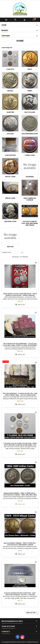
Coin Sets (10, 69)
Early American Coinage (30, 199)
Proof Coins (10, 177)
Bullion (10, 247)
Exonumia (30, 177)
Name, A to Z (13, 253)
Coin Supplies (10, 155)
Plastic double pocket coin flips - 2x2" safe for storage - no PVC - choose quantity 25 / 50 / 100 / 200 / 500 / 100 (20, 595)
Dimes (30, 91)
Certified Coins (10, 221)
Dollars (10, 134)
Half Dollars (30, 112)
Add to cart (20, 305)
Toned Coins (30, 155)
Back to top (32, 613)
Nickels (10, 91)
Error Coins (10, 198)
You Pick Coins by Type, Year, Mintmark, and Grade (30, 223)
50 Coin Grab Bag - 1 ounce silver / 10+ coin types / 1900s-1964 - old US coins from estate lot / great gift (20, 395)
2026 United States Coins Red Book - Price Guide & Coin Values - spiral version (20, 295)
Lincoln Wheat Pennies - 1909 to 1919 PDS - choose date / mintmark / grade (20, 544)
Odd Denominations (30, 134)
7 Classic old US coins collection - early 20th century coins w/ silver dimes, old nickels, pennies (20, 445)
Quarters (10, 112)
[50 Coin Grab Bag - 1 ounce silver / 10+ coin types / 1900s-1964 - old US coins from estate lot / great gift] (20, 362)
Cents (30, 69)
